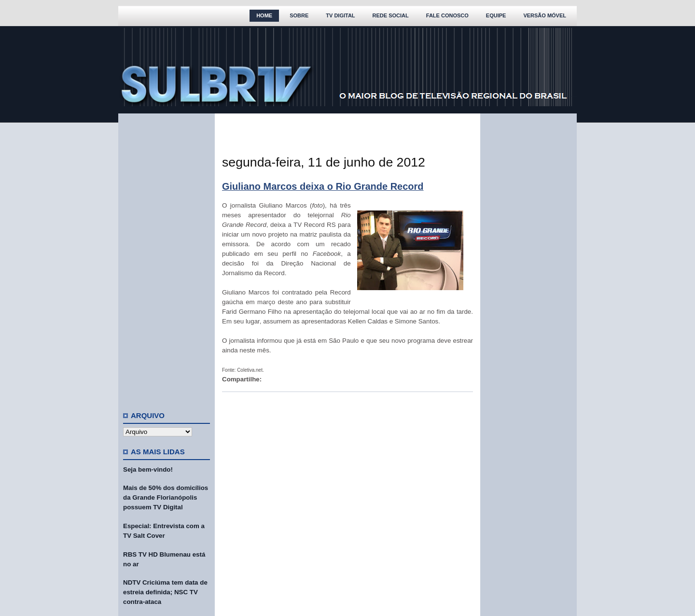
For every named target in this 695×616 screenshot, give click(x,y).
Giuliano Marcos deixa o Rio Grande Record (323, 186)
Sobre (299, 15)
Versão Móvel (545, 15)
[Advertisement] (167, 258)
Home (264, 15)
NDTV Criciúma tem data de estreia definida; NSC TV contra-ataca (165, 592)
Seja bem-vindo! (148, 469)
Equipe (496, 15)
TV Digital (340, 15)
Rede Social (391, 15)
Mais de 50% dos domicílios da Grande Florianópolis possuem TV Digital (166, 497)
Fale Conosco (447, 15)
